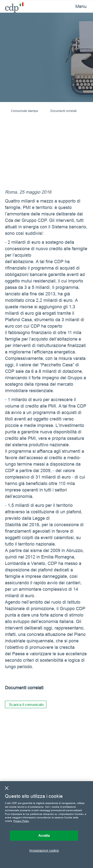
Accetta (44, 835)
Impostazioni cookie (44, 850)
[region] (46, 825)
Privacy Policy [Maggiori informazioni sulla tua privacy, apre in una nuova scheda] (21, 821)
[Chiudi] (7, 788)
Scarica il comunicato (26, 705)
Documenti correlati (63, 111)
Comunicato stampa (24, 111)
